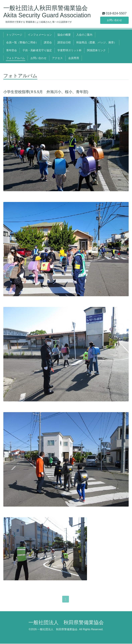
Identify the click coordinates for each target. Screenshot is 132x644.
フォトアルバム (16, 58)
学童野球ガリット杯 (69, 50)
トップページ (14, 35)
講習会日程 (64, 42)
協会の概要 (64, 35)
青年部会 (12, 50)
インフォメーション (40, 35)
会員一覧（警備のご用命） (22, 42)
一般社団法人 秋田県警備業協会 (66, 623)
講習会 (48, 42)
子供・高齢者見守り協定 (37, 50)
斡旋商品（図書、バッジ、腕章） (96, 42)
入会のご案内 (84, 35)
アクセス (57, 58)
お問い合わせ (114, 20)
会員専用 (74, 58)
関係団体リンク (96, 50)
